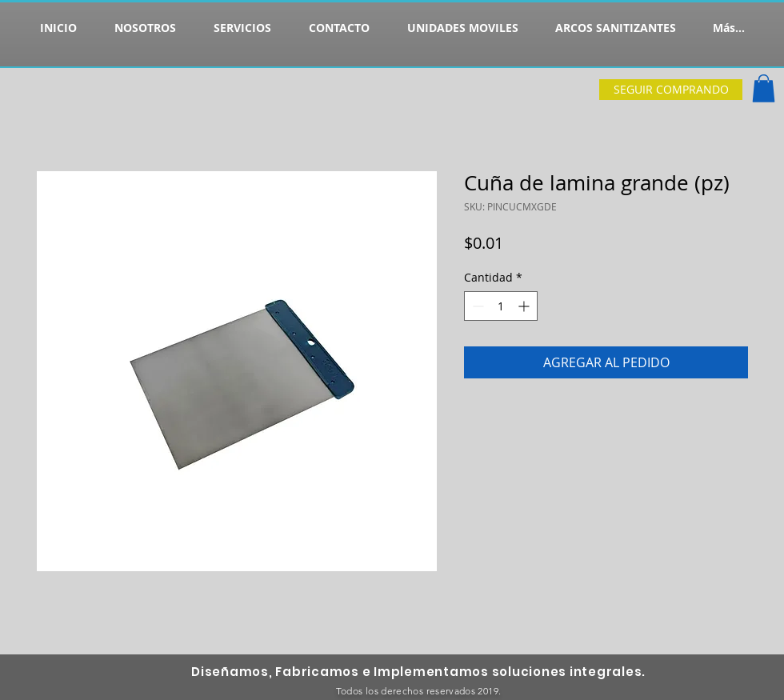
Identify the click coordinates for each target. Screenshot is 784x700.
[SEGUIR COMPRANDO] (671, 90)
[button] (764, 88)
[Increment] (525, 306)
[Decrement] (476, 306)
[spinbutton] (501, 306)
